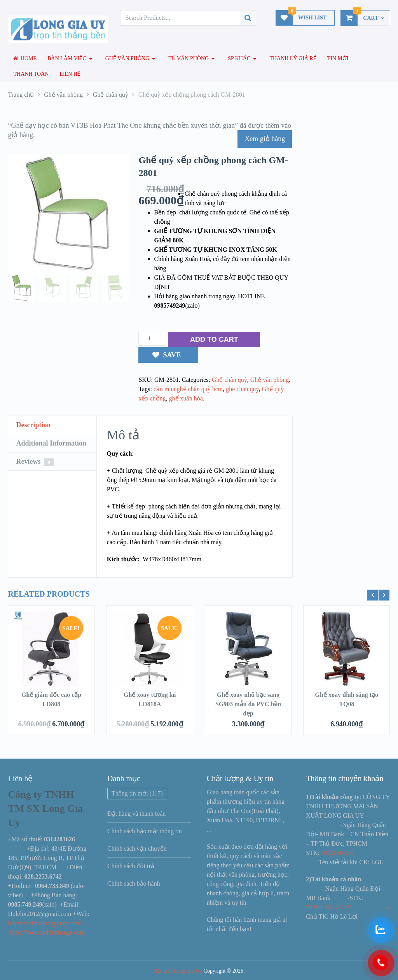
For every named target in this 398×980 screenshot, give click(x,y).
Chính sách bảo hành (134, 883)
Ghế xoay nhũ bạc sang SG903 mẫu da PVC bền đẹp (248, 704)
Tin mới (338, 58)
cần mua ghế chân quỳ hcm (188, 389)
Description (33, 425)
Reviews (35, 462)
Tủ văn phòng (189, 58)
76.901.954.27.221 (329, 907)
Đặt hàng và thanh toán (136, 814)
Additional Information (51, 443)
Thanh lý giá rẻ (293, 58)
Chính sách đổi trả (131, 866)
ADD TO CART (214, 339)
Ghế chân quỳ (230, 380)
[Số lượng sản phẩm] (152, 339)
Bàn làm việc (67, 58)
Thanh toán (31, 74)
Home (25, 58)
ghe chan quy (242, 389)
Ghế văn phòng (127, 58)
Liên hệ (70, 74)
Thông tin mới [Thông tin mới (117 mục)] (137, 793)
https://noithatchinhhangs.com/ (48, 932)
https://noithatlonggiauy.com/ (45, 923)
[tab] (52, 425)
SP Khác (239, 58)
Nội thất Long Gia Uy (178, 971)
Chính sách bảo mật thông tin (145, 831)
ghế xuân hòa (186, 398)
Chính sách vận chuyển (137, 849)
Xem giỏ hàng (265, 139)
